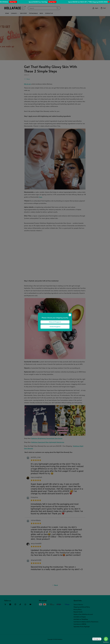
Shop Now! (54, 2)
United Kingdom (55, 327)
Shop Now (15, 2)
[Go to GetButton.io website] (106, 642)
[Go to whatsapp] (106, 639)
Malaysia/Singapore (55, 322)
